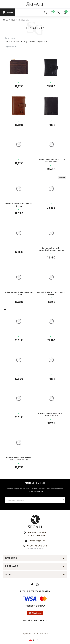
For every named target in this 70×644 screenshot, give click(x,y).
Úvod (6, 20)
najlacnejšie (30, 42)
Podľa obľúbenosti (13, 42)
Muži (13, 20)
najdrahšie (42, 42)
